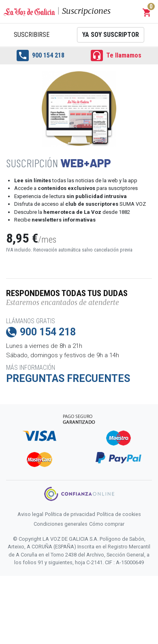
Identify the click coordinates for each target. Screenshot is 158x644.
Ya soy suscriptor (111, 35)
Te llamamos (116, 55)
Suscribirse (32, 35)
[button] (147, 13)
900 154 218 (41, 55)
